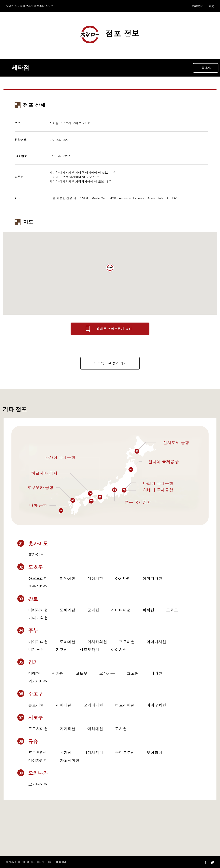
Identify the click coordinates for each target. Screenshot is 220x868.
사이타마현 (121, 610)
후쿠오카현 (38, 752)
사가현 (66, 752)
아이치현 (119, 650)
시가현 (58, 673)
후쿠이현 (127, 642)
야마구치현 (156, 705)
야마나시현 (156, 642)
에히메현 (95, 729)
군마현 (93, 610)
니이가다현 (38, 642)
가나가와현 (38, 618)
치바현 (148, 610)
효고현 (133, 673)
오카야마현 (93, 705)
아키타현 (123, 578)
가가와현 (68, 729)
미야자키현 (38, 760)
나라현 (156, 673)
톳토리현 (36, 705)
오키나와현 (38, 784)
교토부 (81, 673)
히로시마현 (125, 705)
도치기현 (68, 610)
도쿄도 (172, 610)
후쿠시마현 (38, 586)
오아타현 (154, 752)
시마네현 (64, 705)
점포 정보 (110, 35)
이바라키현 (38, 610)
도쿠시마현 (38, 729)
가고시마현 (70, 760)
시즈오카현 (89, 650)
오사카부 (107, 673)
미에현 (34, 673)
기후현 (62, 650)
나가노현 (36, 650)
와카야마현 (38, 681)
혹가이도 (36, 554)
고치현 (121, 729)
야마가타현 (152, 578)
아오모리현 (38, 578)
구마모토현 (125, 752)
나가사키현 (93, 752)
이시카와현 (97, 642)
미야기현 (95, 578)
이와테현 (68, 578)
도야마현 (68, 642)
